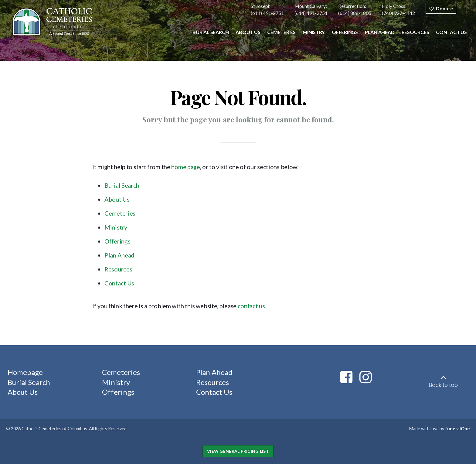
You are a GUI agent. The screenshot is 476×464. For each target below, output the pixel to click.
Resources (118, 269)
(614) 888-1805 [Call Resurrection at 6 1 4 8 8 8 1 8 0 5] (355, 13)
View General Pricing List (238, 451)
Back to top (443, 385)
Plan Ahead (119, 255)
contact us (251, 306)
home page (185, 167)
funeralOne (457, 429)
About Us (117, 199)
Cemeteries (120, 213)
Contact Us (119, 283)
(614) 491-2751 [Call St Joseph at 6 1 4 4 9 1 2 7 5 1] (267, 13)
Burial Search (122, 185)
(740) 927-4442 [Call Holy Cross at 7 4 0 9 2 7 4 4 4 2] (398, 13)
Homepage (25, 372)
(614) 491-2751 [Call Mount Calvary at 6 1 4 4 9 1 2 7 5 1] (311, 13)
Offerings (117, 241)
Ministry (116, 227)
